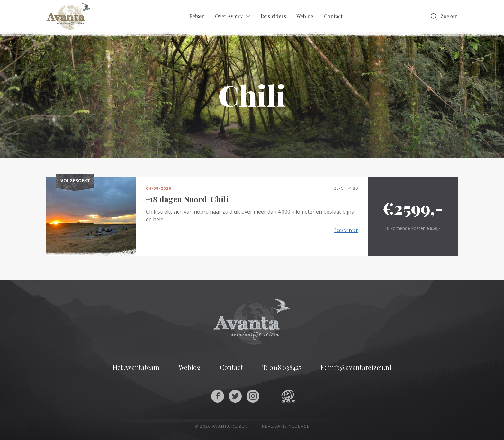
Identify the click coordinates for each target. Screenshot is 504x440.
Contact (333, 16)
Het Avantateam (136, 367)
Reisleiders (273, 16)
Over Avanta (229, 16)
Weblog (305, 16)
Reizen (197, 16)
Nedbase (299, 426)
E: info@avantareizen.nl (356, 367)
